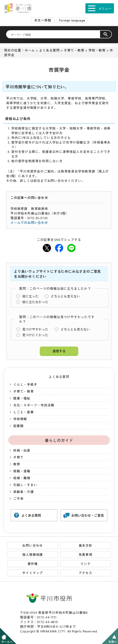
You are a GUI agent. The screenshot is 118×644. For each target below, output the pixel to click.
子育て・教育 (74, 50)
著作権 (33, 564)
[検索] (56, 34)
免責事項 (85, 554)
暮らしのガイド (59, 440)
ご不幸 (18, 499)
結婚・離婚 (22, 478)
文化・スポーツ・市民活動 (34, 405)
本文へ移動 (43, 20)
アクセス (85, 573)
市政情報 (20, 419)
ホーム (30, 50)
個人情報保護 (33, 554)
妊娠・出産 (22, 450)
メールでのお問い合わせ (29, 223)
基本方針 (85, 545)
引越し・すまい (25, 485)
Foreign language (72, 20)
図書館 (18, 426)
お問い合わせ (33, 545)
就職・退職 (22, 471)
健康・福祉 (22, 398)
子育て (18, 457)
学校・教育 (97, 50)
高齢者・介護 (24, 492)
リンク (85, 564)
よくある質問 (49, 50)
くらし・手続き (25, 384)
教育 (17, 464)
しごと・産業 (24, 412)
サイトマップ (33, 573)
